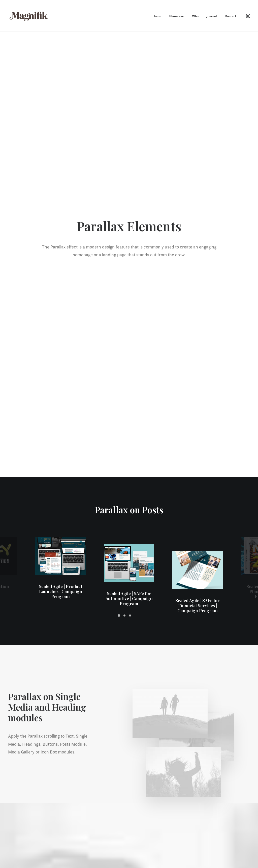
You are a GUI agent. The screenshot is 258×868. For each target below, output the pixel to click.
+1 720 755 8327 (216, 824)
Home (157, 16)
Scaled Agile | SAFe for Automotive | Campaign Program (129, 190)
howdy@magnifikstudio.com (226, 817)
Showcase (177, 16)
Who (195, 16)
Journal (212, 16)
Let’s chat (129, 753)
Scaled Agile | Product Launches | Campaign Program (61, 204)
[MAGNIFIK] (29, 16)
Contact (231, 16)
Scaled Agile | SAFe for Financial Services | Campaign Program (198, 177)
